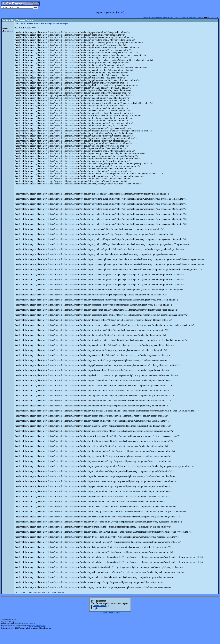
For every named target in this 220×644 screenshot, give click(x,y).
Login (146, 17)
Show (120, 12)
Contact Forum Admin (159, 17)
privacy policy (29, 623)
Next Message (44, 592)
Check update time (194, 17)
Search (184, 17)
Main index (174, 17)
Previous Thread (32, 592)
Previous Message (57, 592)
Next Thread (20, 592)
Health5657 (9, 31)
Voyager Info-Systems (37, 626)
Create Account (100, 606)
